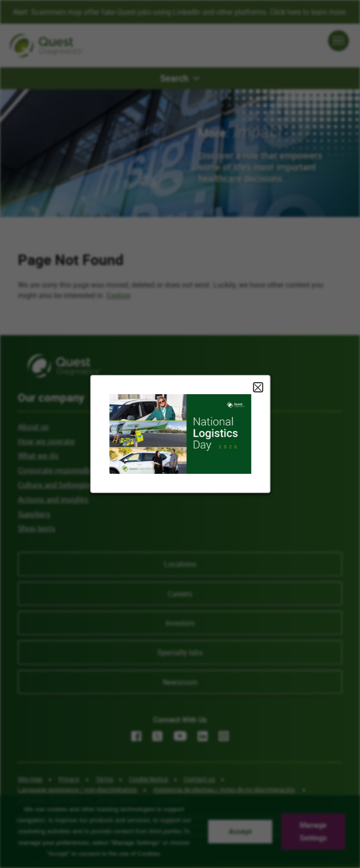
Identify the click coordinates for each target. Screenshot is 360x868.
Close (258, 387)
